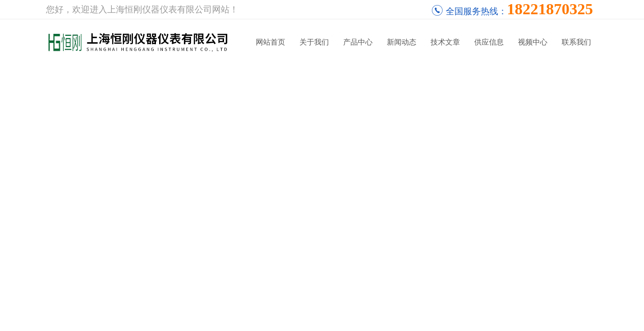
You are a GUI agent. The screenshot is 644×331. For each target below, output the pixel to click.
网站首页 (270, 42)
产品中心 (358, 42)
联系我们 (576, 42)
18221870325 (550, 9)
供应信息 (489, 42)
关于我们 (314, 42)
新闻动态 (402, 42)
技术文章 (445, 42)
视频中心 (533, 42)
